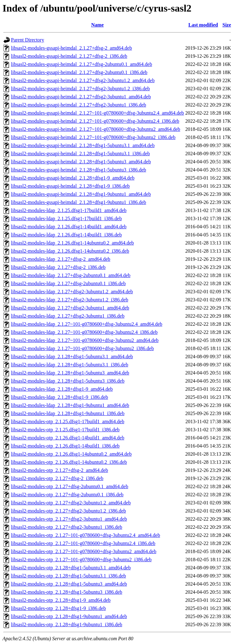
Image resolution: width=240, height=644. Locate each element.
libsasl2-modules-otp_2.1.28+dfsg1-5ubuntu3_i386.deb (67, 592)
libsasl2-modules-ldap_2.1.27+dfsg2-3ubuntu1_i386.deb (68, 316)
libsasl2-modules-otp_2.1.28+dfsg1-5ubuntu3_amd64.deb (69, 584)
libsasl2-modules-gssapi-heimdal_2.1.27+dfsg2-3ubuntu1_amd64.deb (81, 97)
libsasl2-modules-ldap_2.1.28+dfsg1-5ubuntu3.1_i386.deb (70, 365)
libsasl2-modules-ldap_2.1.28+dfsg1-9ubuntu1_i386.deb (68, 413)
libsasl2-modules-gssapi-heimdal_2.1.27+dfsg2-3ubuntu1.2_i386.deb (80, 89)
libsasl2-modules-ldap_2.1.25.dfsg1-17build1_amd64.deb (69, 210)
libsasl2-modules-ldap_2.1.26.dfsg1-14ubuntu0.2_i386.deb (70, 251)
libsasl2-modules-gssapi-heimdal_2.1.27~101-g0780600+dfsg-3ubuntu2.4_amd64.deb (97, 113)
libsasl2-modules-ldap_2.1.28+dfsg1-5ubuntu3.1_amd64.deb (72, 357)
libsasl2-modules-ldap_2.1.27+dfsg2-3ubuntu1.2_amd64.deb (72, 292)
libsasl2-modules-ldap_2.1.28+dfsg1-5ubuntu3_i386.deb (68, 381)
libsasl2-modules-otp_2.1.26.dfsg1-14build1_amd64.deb (68, 438)
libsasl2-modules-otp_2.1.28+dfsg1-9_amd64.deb (61, 600)
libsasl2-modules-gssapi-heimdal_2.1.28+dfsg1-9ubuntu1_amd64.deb (81, 194)
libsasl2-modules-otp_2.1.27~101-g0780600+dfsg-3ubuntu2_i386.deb (81, 560)
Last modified (203, 25)
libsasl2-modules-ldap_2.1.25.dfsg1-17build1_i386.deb (66, 218)
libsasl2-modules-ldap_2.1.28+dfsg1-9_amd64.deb (62, 389)
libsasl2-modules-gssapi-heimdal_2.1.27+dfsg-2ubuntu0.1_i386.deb (79, 72)
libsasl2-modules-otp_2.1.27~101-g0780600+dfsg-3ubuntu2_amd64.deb (84, 551)
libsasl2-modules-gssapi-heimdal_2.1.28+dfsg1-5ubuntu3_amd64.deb (81, 162)
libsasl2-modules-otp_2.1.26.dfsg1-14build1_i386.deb (65, 446)
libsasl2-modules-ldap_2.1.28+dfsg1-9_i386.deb (60, 397)
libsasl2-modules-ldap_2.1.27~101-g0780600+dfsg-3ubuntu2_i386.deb (82, 348)
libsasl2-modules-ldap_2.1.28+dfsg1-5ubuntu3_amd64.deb (70, 373)
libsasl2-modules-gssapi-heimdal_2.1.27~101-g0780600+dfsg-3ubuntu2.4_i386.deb (95, 121)
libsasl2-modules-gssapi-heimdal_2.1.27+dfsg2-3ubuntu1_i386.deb (79, 105)
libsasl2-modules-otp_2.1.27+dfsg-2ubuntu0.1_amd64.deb (70, 486)
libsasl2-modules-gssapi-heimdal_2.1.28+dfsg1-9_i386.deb (70, 186)
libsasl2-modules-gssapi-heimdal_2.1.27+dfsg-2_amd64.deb (71, 48)
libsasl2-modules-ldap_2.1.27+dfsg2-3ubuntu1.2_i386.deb (70, 300)
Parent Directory (27, 40)
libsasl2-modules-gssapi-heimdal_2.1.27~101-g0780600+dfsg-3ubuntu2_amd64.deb (96, 129)
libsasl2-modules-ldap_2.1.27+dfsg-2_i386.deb (58, 267)
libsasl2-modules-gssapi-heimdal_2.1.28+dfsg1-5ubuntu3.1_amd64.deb (83, 145)
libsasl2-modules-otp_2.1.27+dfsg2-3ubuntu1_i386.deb (67, 527)
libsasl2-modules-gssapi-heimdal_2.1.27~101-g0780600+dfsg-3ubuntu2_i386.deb (93, 137)
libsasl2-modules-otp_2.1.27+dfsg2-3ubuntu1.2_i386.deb (68, 511)
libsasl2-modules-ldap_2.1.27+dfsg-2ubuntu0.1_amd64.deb (71, 275)
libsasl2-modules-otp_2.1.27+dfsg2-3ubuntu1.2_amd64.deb (71, 503)
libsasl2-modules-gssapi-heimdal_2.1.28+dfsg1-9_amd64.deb (73, 178)
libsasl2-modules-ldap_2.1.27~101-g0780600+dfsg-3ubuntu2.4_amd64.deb (87, 324)
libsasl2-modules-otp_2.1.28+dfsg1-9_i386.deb (58, 608)
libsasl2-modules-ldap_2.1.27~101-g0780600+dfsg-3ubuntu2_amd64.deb (85, 340)
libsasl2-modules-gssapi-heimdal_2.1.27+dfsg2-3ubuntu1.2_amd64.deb (83, 80)
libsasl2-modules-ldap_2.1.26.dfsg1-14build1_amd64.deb (69, 227)
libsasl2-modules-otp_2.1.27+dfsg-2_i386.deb (57, 478)
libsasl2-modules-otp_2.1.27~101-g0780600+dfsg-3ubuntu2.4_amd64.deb (85, 535)
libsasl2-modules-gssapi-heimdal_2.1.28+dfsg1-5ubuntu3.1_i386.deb (80, 154)
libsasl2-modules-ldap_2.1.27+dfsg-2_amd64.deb (61, 259)
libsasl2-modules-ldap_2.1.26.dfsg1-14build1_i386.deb (66, 235)
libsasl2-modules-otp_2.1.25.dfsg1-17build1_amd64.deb (68, 421)
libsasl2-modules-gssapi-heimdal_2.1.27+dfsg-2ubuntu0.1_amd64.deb (82, 64)
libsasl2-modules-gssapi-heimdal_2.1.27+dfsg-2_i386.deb (69, 56)
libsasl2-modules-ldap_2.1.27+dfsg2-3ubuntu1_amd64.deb (70, 308)
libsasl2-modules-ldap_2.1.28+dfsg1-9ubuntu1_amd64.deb (70, 405)
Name (97, 25)
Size (227, 25)
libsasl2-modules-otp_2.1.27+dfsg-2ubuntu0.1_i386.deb (67, 495)
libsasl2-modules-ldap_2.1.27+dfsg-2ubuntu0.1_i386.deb (68, 283)
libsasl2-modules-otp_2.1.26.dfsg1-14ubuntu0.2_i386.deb (69, 462)
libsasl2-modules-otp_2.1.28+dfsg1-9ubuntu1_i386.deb (67, 624)
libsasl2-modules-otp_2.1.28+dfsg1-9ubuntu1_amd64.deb (69, 616)
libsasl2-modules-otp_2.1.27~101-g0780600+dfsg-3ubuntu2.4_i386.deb (83, 543)
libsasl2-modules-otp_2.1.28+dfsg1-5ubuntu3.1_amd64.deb (71, 568)
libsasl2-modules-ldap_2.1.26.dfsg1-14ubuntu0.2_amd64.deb (72, 243)
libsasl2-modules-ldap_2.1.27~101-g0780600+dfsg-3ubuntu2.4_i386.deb (84, 332)
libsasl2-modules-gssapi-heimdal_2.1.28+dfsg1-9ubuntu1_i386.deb (79, 202)
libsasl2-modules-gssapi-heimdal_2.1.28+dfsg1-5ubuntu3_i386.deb (79, 170)
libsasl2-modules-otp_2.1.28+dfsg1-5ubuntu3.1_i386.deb (68, 576)
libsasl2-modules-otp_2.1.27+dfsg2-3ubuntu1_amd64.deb (69, 519)
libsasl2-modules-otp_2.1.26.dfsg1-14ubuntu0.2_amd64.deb (71, 454)
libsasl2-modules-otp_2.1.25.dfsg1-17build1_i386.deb (65, 430)
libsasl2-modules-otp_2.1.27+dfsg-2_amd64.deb (60, 470)
